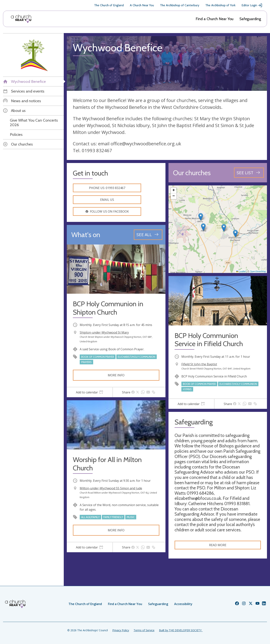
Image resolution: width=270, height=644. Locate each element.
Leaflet (241, 271)
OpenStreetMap (258, 271)
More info (116, 375)
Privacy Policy (121, 630)
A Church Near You (142, 5)
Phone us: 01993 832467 (107, 188)
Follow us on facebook (107, 211)
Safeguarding (250, 19)
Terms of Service (144, 630)
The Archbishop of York (220, 5)
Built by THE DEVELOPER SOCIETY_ (181, 630)
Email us (107, 200)
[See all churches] (249, 173)
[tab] (90, 392)
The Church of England (109, 5)
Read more (218, 545)
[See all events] (148, 235)
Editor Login (252, 5)
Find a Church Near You (215, 19)
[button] (203, 227)
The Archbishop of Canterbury (180, 5)
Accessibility (183, 604)
